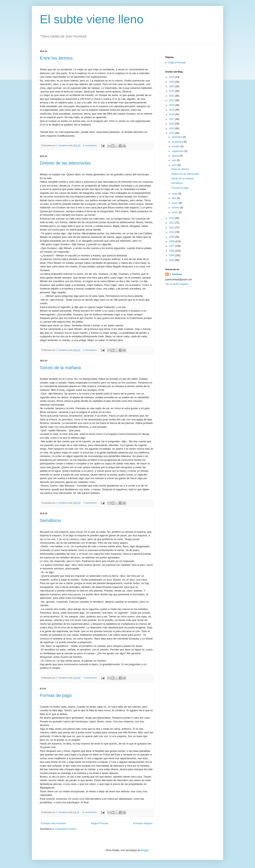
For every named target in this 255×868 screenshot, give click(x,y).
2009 (172, 237)
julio (174, 160)
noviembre (178, 142)
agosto (176, 156)
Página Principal (100, 823)
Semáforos (50, 520)
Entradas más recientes (53, 823)
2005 (172, 255)
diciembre (177, 137)
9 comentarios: (90, 350)
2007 (172, 246)
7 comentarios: (90, 503)
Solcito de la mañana (60, 368)
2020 (172, 105)
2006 (172, 251)
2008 (172, 241)
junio (175, 165)
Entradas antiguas (143, 823)
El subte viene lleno (92, 19)
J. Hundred (176, 274)
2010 (172, 232)
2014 (172, 133)
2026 (172, 77)
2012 (172, 223)
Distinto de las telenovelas (65, 163)
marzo (176, 203)
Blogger (145, 850)
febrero (176, 208)
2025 (172, 82)
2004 (172, 260)
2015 (172, 128)
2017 (172, 119)
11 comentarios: (90, 812)
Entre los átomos (56, 58)
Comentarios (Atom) (66, 829)
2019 (172, 110)
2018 (172, 114)
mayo (175, 194)
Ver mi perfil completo (177, 284)
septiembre (178, 151)
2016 (172, 124)
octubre (176, 146)
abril (175, 198)
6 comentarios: (90, 145)
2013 (172, 218)
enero (175, 212)
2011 (172, 228)
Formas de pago (56, 695)
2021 (172, 100)
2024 (172, 86)
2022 (172, 96)
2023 (172, 91)
